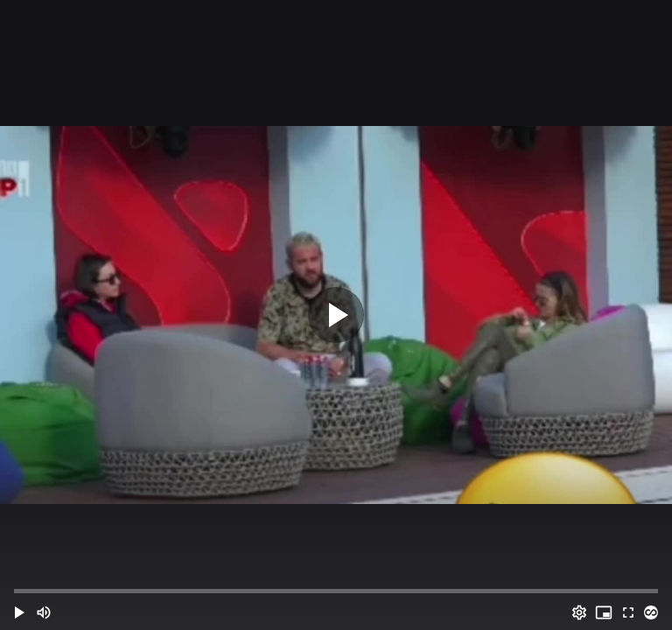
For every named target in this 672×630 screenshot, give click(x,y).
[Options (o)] (579, 612)
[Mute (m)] (44, 612)
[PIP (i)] (604, 612)
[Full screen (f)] (628, 612)
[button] (19, 612)
